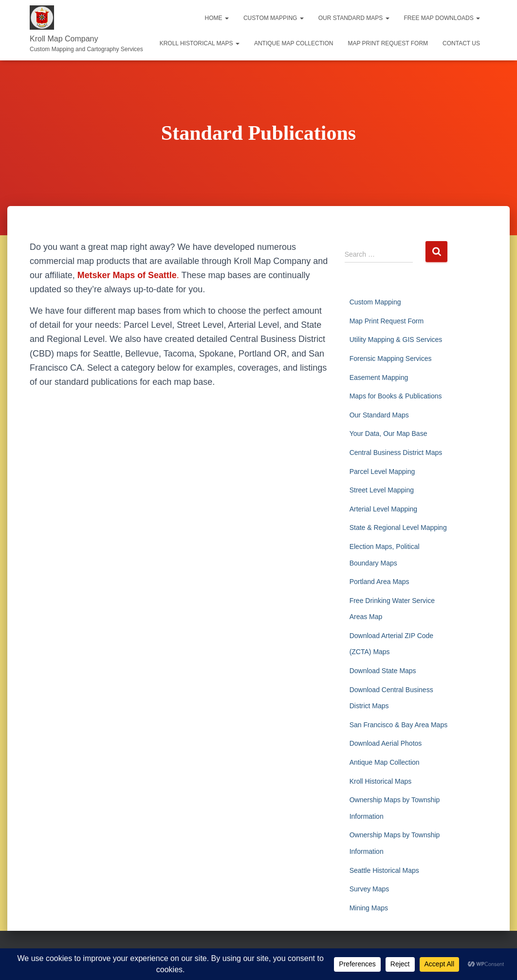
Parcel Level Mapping (382, 471)
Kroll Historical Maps (200, 43)
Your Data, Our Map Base (388, 433)
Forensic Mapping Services (391, 358)
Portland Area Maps (379, 582)
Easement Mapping (379, 377)
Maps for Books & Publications (396, 396)
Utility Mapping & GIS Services (396, 339)
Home (217, 18)
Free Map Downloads (442, 18)
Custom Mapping (274, 18)
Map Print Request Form (388, 43)
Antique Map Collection (294, 43)
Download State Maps (383, 671)
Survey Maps (369, 889)
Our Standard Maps (354, 18)
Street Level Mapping (382, 490)
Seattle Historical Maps (384, 870)
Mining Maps (369, 908)
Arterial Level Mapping (383, 509)
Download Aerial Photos (386, 743)
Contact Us (461, 43)
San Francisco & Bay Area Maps (399, 725)
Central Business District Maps (396, 452)
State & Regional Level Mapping (398, 528)
